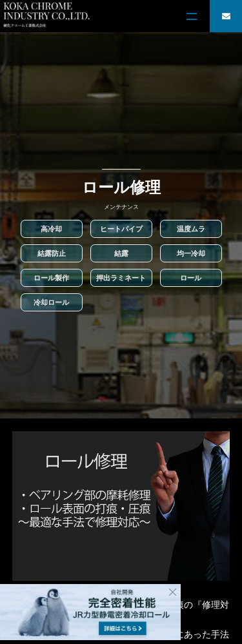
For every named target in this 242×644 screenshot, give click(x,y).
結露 (121, 253)
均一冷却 (191, 253)
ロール (191, 278)
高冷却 (51, 229)
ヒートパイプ (121, 229)
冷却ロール (51, 302)
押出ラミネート (121, 278)
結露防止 (52, 253)
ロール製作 (51, 278)
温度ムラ (191, 229)
